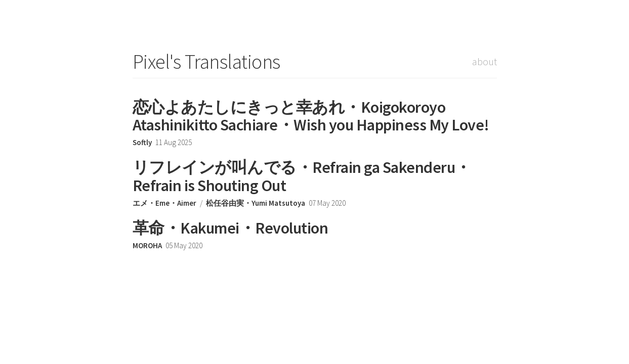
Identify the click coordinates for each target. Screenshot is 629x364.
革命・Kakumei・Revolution (230, 228)
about (485, 61)
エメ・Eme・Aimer (164, 203)
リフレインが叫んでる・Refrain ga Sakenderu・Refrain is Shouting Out (302, 176)
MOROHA (147, 245)
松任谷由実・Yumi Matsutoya (256, 203)
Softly (142, 142)
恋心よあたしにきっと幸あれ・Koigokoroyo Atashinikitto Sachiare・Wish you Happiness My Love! (311, 116)
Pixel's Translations (206, 62)
